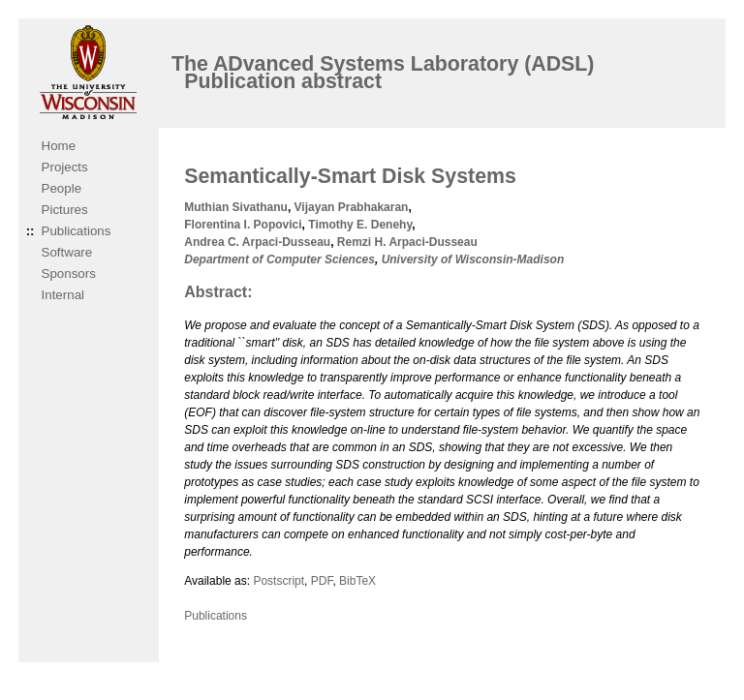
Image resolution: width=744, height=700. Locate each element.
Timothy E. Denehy (360, 225)
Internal (63, 295)
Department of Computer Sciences (279, 259)
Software (67, 252)
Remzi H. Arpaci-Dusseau (407, 242)
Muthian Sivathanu (236, 207)
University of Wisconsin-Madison (473, 259)
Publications (77, 231)
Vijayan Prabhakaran (352, 207)
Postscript (279, 581)
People (62, 188)
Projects (65, 167)
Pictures (65, 210)
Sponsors (69, 274)
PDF (322, 581)
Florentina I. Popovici (243, 225)
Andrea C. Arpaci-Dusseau (257, 242)
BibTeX (357, 581)
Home (59, 146)
